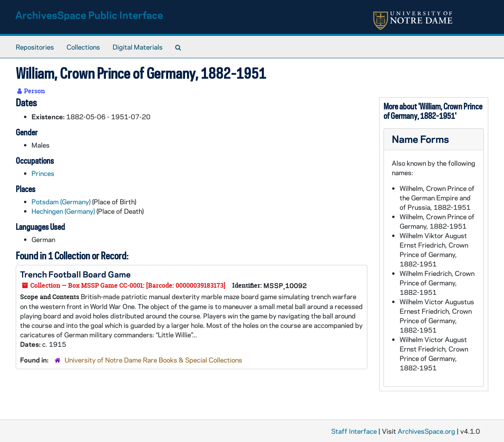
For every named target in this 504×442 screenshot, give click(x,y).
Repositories (35, 47)
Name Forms (420, 139)
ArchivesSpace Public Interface (89, 15)
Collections (83, 47)
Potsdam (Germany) (61, 202)
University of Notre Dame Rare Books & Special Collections (153, 360)
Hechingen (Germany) (63, 211)
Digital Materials (138, 47)
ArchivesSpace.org (426, 431)
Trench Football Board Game (75, 274)
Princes (43, 173)
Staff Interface (354, 431)
